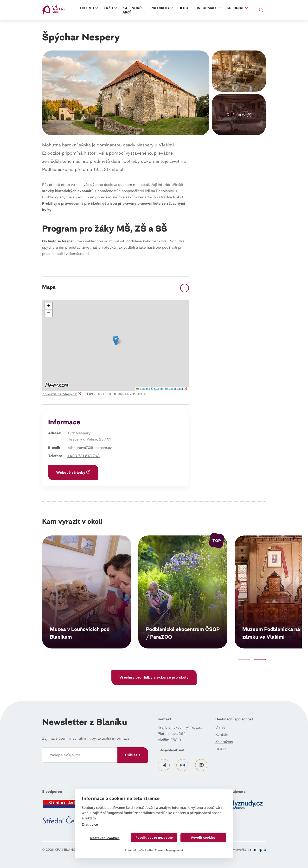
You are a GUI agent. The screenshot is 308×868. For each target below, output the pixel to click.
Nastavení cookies (105, 838)
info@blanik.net (171, 750)
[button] (239, 71)
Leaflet (142, 389)
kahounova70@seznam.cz (90, 448)
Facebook (164, 765)
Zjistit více (90, 824)
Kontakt (222, 734)
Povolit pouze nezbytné (154, 837)
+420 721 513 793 (83, 456)
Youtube (201, 765)
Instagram (182, 765)
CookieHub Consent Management (162, 850)
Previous (244, 660)
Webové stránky (73, 472)
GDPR (221, 749)
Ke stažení (224, 742)
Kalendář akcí (132, 10)
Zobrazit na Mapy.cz (62, 394)
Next (260, 660)
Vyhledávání (261, 10)
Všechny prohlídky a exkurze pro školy (154, 677)
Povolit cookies (203, 837)
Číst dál (87, 592)
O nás (220, 727)
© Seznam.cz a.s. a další (169, 389)
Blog (183, 8)
